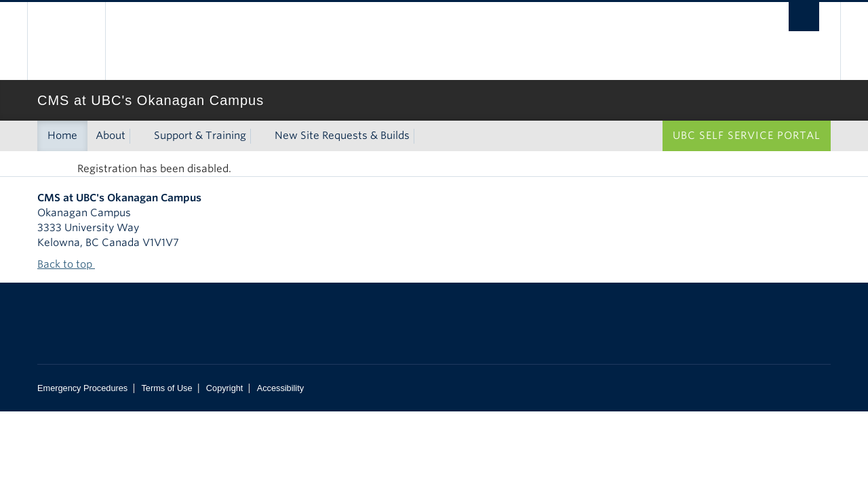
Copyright (225, 388)
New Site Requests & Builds (342, 136)
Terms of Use (166, 388)
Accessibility (280, 388)
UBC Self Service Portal (747, 136)
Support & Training (200, 136)
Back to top (71, 264)
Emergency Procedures (82, 388)
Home (62, 136)
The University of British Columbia (66, 41)
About (111, 136)
